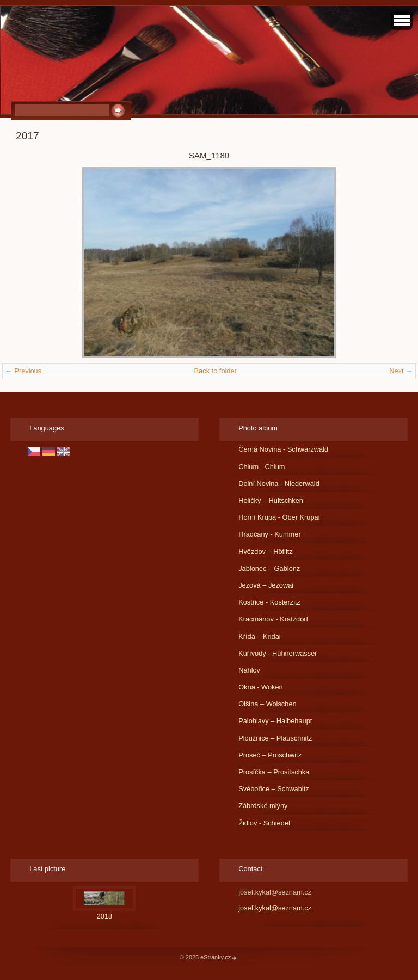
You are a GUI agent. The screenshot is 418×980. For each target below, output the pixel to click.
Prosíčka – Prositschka (274, 772)
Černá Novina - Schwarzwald (283, 449)
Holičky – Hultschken (271, 500)
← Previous (23, 371)
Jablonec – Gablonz (269, 568)
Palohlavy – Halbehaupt (275, 721)
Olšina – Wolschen (267, 704)
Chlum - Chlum (262, 467)
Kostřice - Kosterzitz (269, 602)
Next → (401, 371)
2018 (104, 916)
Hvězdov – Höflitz (266, 551)
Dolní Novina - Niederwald (279, 483)
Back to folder (216, 371)
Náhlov (249, 670)
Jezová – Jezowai (266, 585)
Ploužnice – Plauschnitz (275, 738)
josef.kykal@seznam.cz (275, 908)
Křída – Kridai (260, 636)
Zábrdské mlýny (263, 806)
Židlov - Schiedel (264, 823)
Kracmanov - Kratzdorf (273, 619)
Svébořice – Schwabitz (273, 789)
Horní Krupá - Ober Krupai (279, 517)
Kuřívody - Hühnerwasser (278, 653)
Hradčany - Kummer (270, 534)
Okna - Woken (261, 687)
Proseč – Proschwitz (270, 755)
